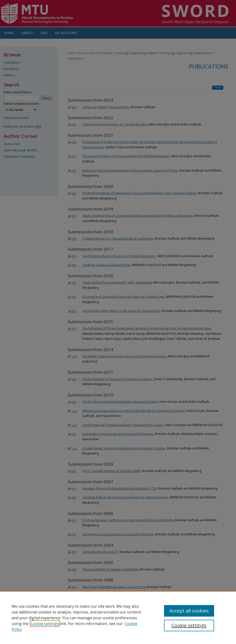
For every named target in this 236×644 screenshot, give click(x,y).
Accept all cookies (189, 611)
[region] (118, 618)
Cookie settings (45, 624)
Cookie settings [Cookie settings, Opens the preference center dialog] (189, 625)
